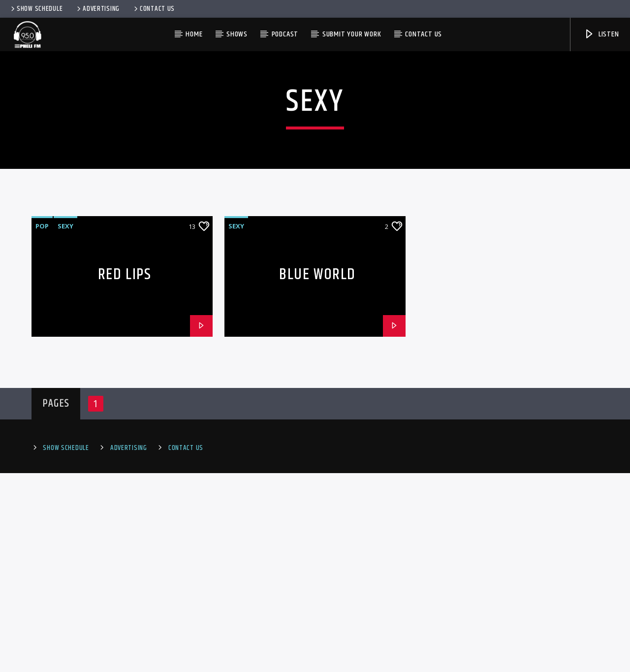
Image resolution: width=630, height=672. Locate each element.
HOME (194, 34)
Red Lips (125, 473)
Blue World (317, 473)
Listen (601, 34)
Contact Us (154, 9)
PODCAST (285, 34)
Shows (237, 34)
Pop (42, 425)
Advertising (97, 9)
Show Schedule (36, 9)
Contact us (424, 34)
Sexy (65, 425)
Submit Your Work (352, 34)
